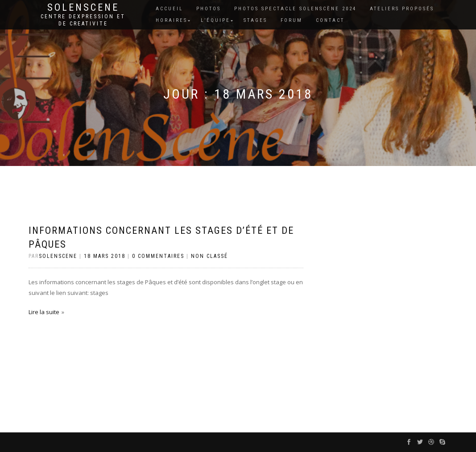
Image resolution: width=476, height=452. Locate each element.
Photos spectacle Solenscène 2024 (295, 9)
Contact (330, 20)
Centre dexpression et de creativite (83, 20)
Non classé (209, 256)
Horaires (172, 20)
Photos (209, 9)
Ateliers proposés (402, 9)
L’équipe (215, 20)
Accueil (169, 9)
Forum (292, 20)
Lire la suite (44, 312)
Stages (255, 20)
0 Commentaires (158, 256)
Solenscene (83, 8)
